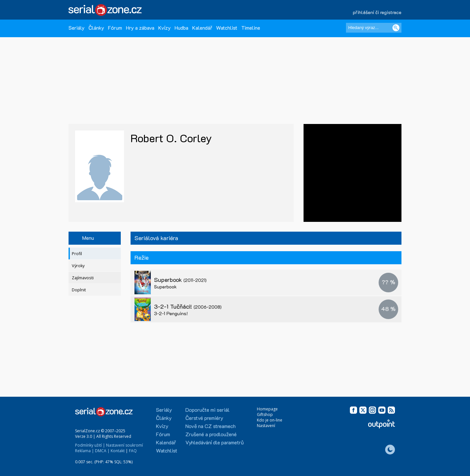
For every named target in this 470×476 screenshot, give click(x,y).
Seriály (77, 28)
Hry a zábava (140, 28)
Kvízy (164, 28)
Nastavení (266, 426)
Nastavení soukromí (125, 445)
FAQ (133, 451)
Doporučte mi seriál (207, 410)
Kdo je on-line (270, 420)
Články (96, 28)
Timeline (251, 28)
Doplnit (79, 290)
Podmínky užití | (90, 445)
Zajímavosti (83, 278)
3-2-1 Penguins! (171, 313)
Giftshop (265, 415)
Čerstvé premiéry (204, 418)
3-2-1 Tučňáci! (188, 306)
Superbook (180, 280)
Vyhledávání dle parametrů (215, 442)
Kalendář (202, 28)
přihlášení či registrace (377, 12)
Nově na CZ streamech (211, 426)
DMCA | (102, 451)
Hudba (181, 28)
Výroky (78, 266)
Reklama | (85, 451)
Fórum (115, 28)
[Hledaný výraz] (374, 28)
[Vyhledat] (396, 28)
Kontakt (118, 451)
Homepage (267, 409)
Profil (77, 254)
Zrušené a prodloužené (211, 434)
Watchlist (227, 28)
